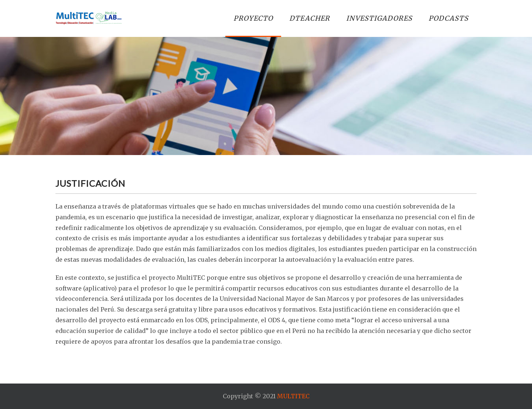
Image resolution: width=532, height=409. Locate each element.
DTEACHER (310, 18)
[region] (266, 96)
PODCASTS (449, 18)
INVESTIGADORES (379, 18)
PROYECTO (253, 18)
